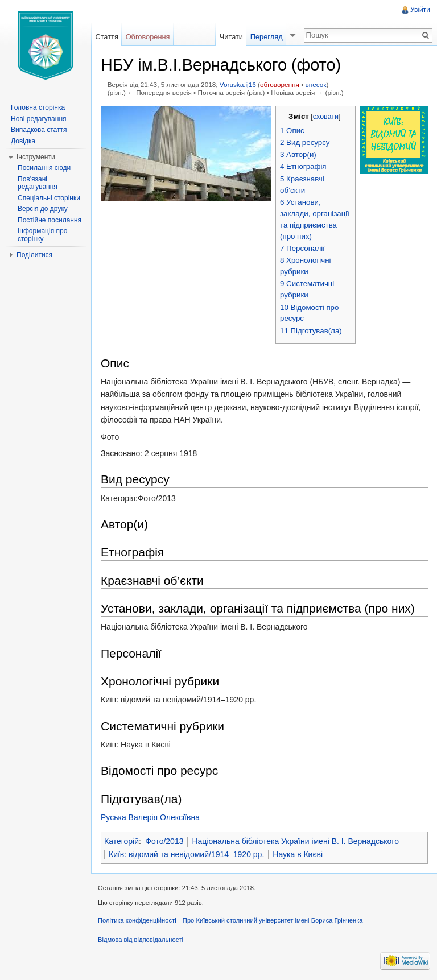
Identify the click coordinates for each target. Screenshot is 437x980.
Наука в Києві (298, 854)
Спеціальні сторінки (49, 198)
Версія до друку (43, 209)
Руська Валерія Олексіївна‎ (150, 817)
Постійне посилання (50, 220)
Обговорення (148, 37)
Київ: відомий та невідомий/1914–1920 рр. (186, 854)
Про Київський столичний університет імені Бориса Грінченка (273, 920)
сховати (326, 117)
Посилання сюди (44, 168)
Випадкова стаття (39, 130)
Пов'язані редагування (38, 183)
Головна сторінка (38, 107)
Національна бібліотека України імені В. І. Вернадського (295, 841)
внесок (316, 84)
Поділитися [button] (34, 255)
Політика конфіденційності (137, 920)
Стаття (106, 37)
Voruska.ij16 (238, 84)
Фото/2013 (164, 841)
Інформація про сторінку (42, 235)
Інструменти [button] (36, 157)
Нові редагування (39, 119)
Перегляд (267, 37)
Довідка (23, 141)
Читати (231, 37)
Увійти (420, 10)
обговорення (280, 84)
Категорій (121, 841)
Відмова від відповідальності (141, 940)
